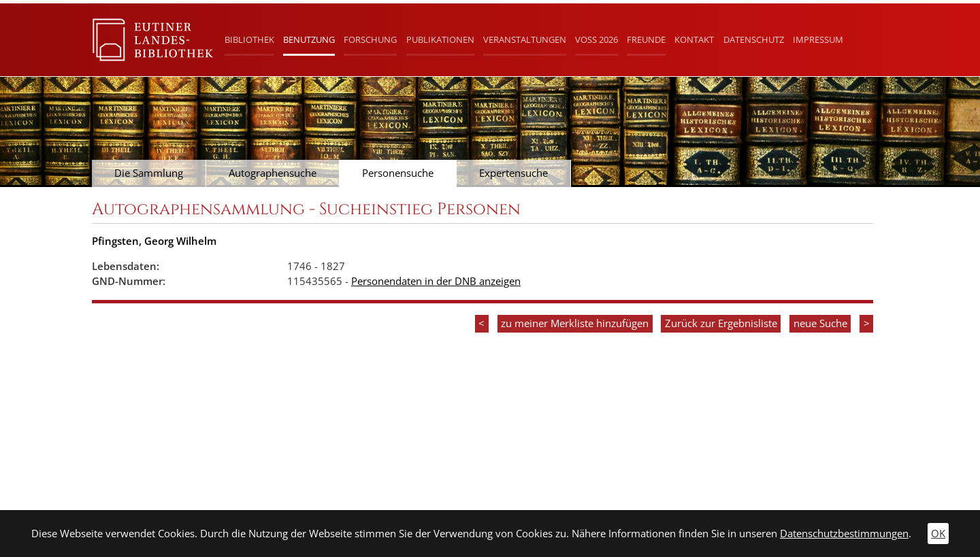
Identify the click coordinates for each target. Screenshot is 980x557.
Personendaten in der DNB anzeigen (436, 281)
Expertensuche (513, 173)
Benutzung (309, 39)
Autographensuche (273, 173)
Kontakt (694, 39)
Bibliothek (249, 39)
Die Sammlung (149, 173)
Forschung (370, 39)
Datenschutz (754, 39)
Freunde (646, 39)
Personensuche (398, 173)
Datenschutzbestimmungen (844, 534)
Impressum (818, 39)
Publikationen (440, 39)
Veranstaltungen (525, 39)
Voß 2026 (597, 39)
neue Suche (820, 323)
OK (938, 534)
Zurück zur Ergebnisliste (721, 323)
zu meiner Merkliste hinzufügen (575, 323)
